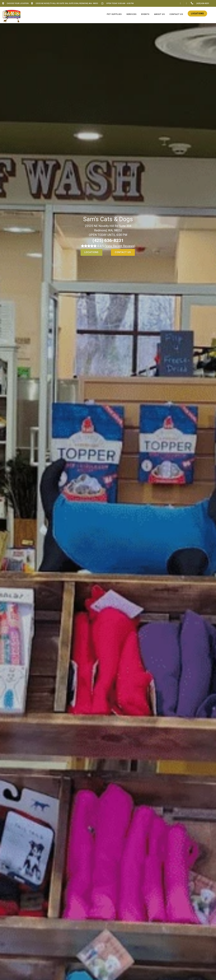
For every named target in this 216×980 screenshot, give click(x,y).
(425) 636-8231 (108, 240)
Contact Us (123, 252)
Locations (91, 252)
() (120, 246)
